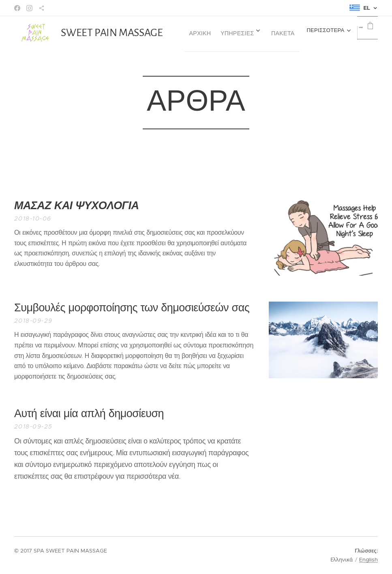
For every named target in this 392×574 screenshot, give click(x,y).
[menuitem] (260, 33)
